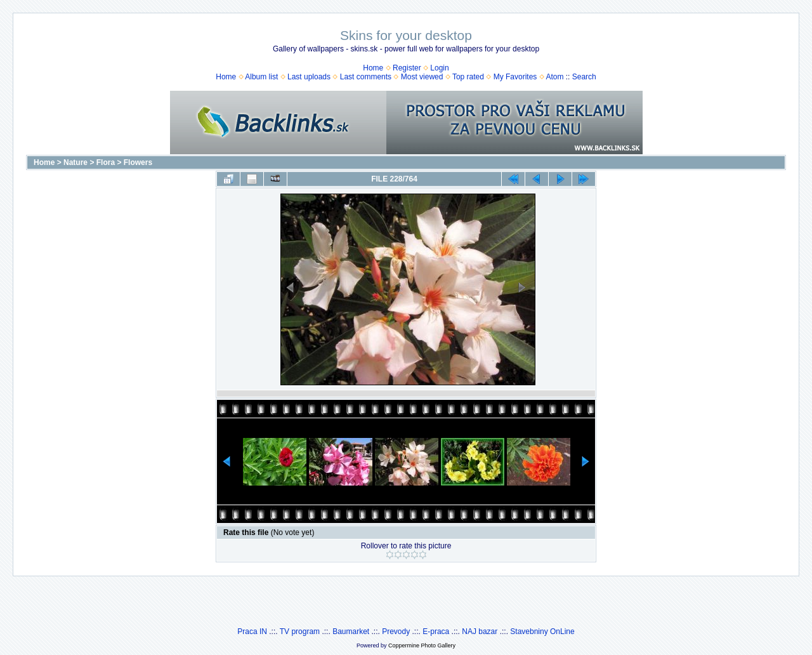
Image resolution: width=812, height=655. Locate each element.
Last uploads (309, 77)
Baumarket (351, 632)
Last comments (366, 77)
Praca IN (252, 632)
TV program (300, 632)
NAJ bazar (480, 632)
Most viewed (422, 77)
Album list (261, 77)
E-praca (436, 632)
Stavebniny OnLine (542, 632)
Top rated (468, 77)
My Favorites (515, 77)
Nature (75, 162)
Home (373, 68)
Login (439, 68)
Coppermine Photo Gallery (422, 645)
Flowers (138, 162)
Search (584, 77)
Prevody (396, 632)
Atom (554, 77)
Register (407, 68)
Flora (106, 162)
